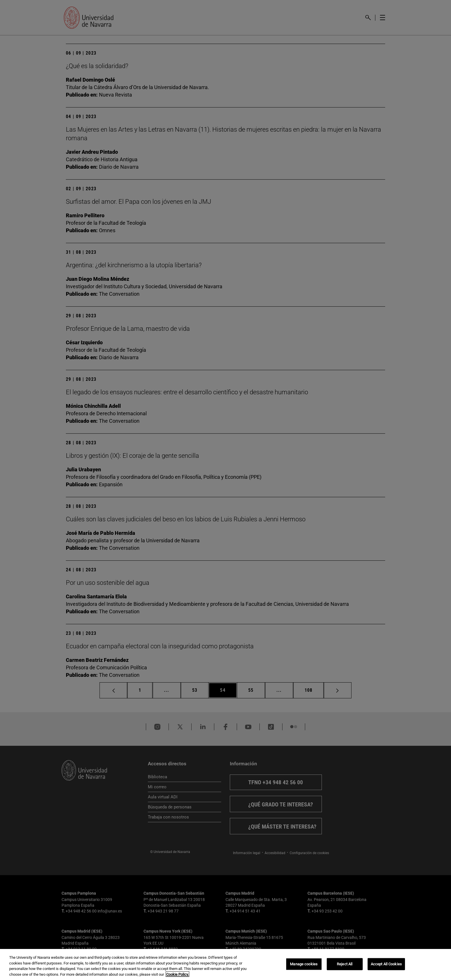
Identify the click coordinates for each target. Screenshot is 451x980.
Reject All (345, 967)
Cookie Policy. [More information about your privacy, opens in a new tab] (177, 978)
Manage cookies (304, 967)
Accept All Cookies (386, 967)
